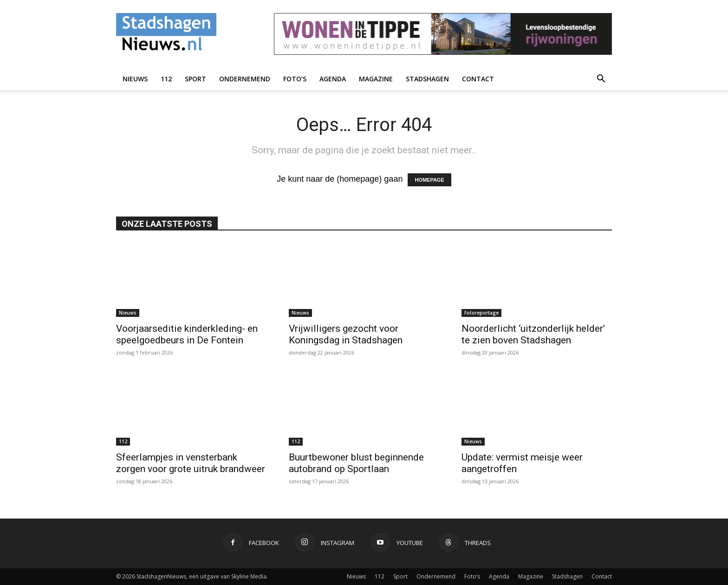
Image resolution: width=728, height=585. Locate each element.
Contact (478, 79)
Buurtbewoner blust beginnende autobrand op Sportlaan (356, 463)
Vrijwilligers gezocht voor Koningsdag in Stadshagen (346, 334)
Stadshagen (427, 79)
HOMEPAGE (429, 180)
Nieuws (135, 79)
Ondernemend (245, 79)
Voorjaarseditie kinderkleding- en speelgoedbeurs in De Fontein (187, 334)
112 (166, 79)
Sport (195, 79)
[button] (601, 79)
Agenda (333, 79)
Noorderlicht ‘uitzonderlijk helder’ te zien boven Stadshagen (533, 334)
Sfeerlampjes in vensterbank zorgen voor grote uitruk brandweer (191, 463)
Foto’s (295, 79)
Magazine (376, 79)
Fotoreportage (481, 313)
